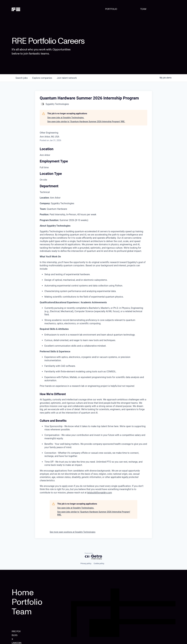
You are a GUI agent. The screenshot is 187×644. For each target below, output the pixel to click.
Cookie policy (99, 564)
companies (42, 78)
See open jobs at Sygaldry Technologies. (66, 118)
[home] (23, 9)
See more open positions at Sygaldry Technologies (73, 532)
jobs (22, 78)
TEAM (143, 9)
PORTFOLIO (111, 9)
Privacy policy (86, 564)
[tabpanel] (93, 345)
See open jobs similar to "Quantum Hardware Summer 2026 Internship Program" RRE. (86, 122)
